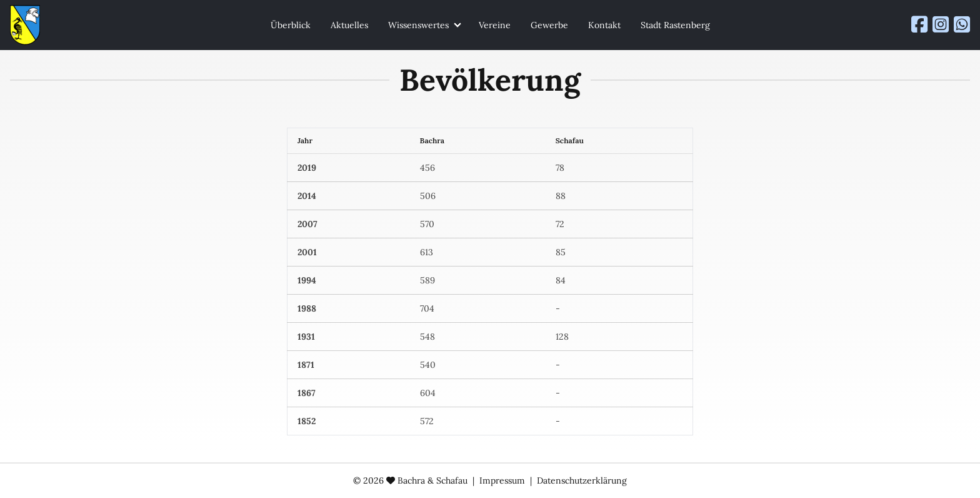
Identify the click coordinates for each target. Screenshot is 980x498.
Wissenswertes (418, 25)
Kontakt (604, 25)
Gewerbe (549, 25)
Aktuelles (349, 25)
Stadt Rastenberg (675, 25)
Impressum (502, 480)
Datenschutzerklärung (582, 480)
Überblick (291, 25)
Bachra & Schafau (432, 480)
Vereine (495, 25)
